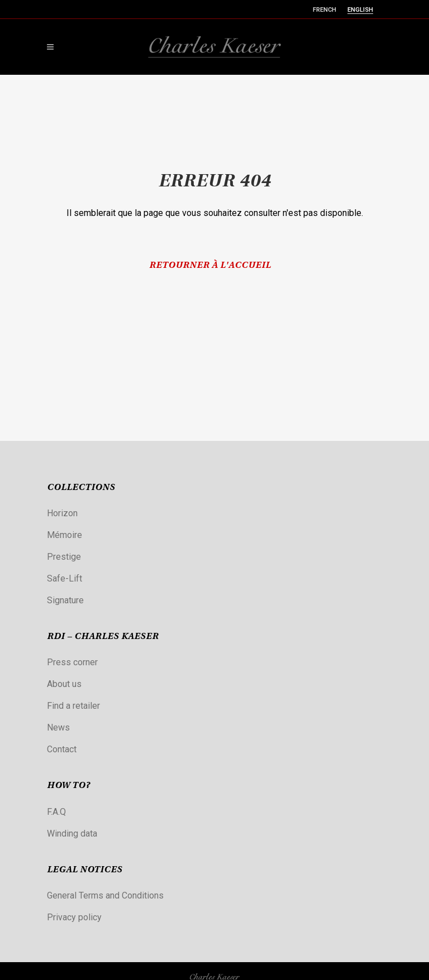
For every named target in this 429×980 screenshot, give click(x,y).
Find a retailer (73, 706)
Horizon (62, 513)
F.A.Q (56, 812)
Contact (62, 749)
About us (64, 684)
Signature (65, 600)
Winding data (72, 834)
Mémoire (65, 535)
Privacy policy (74, 917)
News (58, 727)
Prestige (64, 557)
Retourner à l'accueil (210, 266)
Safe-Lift (65, 578)
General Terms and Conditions (105, 895)
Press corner (72, 662)
